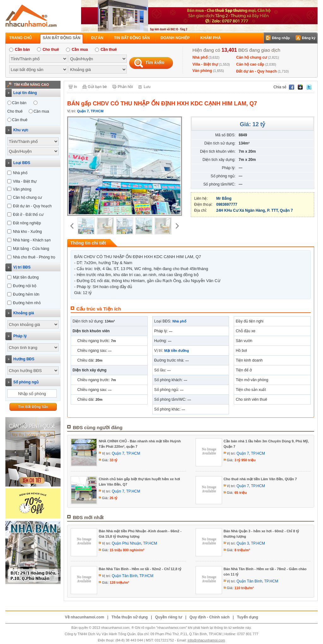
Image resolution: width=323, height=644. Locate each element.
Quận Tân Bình (125, 576)
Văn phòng (202, 71)
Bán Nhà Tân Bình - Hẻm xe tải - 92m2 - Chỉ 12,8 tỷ (140, 569)
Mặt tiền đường (26, 277)
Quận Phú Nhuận (126, 543)
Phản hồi (125, 87)
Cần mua (77, 50)
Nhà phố (200, 57)
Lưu (147, 87)
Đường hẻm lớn (26, 294)
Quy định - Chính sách (210, 617)
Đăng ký (309, 38)
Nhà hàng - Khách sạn (32, 240)
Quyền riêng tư (169, 617)
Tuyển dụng (247, 617)
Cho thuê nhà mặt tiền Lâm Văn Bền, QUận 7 (260, 479)
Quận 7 (118, 453)
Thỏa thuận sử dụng (129, 617)
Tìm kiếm (155, 62)
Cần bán (20, 50)
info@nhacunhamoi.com (206, 640)
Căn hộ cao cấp (250, 64)
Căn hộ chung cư (252, 57)
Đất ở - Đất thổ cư (28, 215)
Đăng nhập (281, 38)
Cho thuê (48, 50)
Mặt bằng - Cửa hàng (31, 249)
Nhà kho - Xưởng (27, 232)
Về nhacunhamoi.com (85, 617)
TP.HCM (133, 453)
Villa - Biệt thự (205, 64)
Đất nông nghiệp (27, 223)
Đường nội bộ (25, 286)
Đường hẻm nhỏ (27, 303)
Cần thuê (106, 50)
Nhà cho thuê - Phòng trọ (34, 257)
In (75, 87)
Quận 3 (243, 543)
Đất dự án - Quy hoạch (257, 71)
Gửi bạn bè (97, 87)
